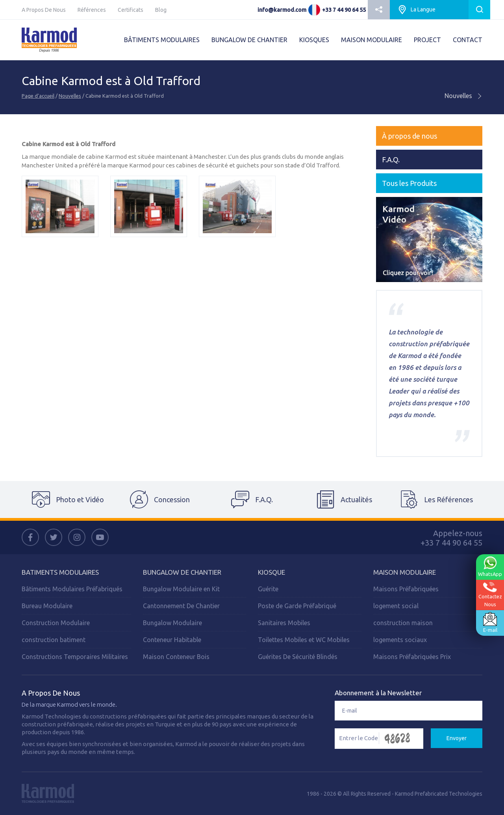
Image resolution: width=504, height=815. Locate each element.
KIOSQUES (314, 40)
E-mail (490, 622)
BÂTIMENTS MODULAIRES (162, 40)
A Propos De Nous (44, 10)
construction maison (403, 623)
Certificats (131, 10)
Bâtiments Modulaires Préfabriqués (72, 589)
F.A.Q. (391, 160)
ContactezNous (490, 594)
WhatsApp (490, 566)
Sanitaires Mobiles (284, 623)
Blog (161, 10)
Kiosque (271, 572)
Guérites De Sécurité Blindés (298, 657)
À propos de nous (409, 136)
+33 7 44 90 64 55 (344, 10)
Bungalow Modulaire (172, 623)
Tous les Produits (409, 183)
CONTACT (468, 40)
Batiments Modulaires (60, 572)
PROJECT (427, 40)
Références (92, 10)
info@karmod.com (282, 10)
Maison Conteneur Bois (176, 657)
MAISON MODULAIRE (372, 40)
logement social (396, 606)
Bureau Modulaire (47, 606)
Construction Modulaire (56, 623)
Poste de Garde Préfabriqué (297, 606)
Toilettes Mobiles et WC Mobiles (304, 640)
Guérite (268, 589)
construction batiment (54, 640)
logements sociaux (400, 640)
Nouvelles (70, 96)
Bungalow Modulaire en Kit (181, 589)
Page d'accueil (38, 96)
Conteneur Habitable (172, 640)
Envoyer (457, 738)
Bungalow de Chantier (182, 572)
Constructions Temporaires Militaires (75, 657)
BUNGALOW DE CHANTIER (249, 40)
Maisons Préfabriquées (406, 589)
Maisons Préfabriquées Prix (412, 657)
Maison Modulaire (405, 572)
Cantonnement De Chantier (181, 606)
